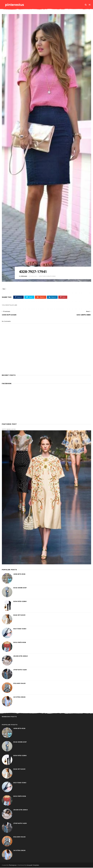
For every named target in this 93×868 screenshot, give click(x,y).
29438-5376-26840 (21, 656)
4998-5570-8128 (19, 574)
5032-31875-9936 (20, 643)
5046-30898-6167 (20, 588)
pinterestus (14, 5)
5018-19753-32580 (20, 602)
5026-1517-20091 (19, 615)
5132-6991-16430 (19, 684)
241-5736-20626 (19, 697)
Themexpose (13, 865)
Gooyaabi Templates (33, 865)
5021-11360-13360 (20, 629)
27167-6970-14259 (20, 670)
